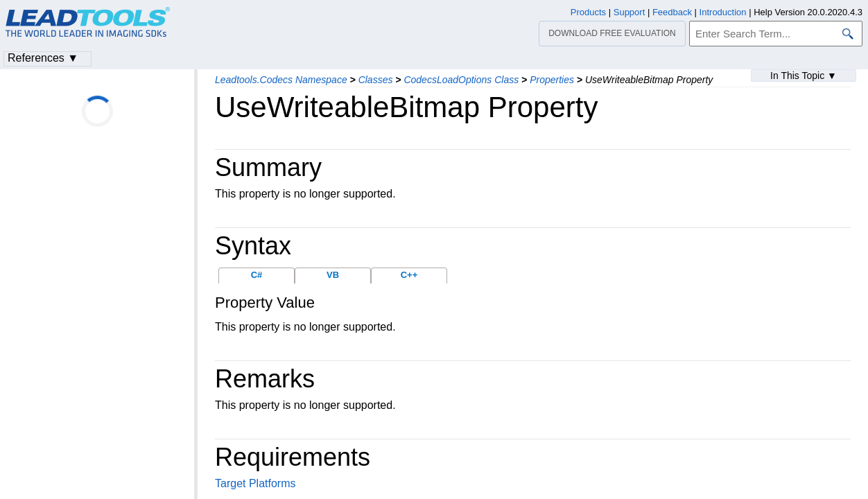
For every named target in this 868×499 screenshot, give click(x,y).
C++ (409, 275)
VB (333, 275)
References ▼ (43, 58)
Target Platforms (255, 483)
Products (588, 12)
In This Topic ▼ (804, 76)
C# (257, 275)
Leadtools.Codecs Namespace (281, 80)
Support (630, 12)
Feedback (672, 12)
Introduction (723, 12)
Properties (552, 80)
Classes (376, 80)
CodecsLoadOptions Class (461, 80)
